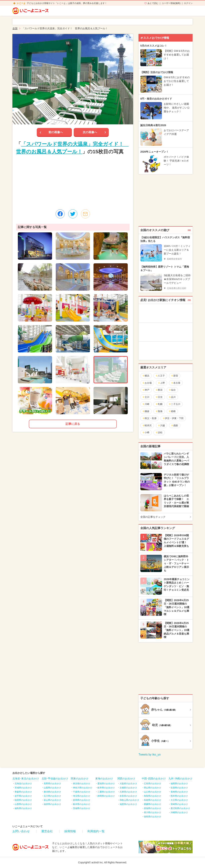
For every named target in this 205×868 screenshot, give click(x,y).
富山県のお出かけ (52, 800)
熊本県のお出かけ (179, 796)
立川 (146, 397)
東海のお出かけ (104, 779)
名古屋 (176, 383)
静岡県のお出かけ (106, 796)
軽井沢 (147, 425)
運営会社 (47, 831)
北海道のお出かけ (23, 784)
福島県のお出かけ (23, 808)
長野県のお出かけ (52, 784)
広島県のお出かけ (153, 784)
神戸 (146, 390)
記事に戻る (73, 424)
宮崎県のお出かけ (179, 804)
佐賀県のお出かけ (179, 788)
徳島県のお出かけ (153, 817)
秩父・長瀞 (149, 418)
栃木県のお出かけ (82, 804)
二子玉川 (174, 404)
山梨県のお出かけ (52, 788)
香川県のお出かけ (153, 812)
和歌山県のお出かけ (129, 800)
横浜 (146, 376)
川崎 (146, 404)
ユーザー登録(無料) (171, 3)
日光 (159, 397)
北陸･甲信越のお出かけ (55, 779)
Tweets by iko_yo (150, 755)
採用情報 (70, 831)
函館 (174, 425)
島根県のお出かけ (153, 800)
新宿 (174, 376)
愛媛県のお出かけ (153, 804)
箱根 (172, 411)
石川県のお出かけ (52, 796)
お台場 (147, 383)
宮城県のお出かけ (23, 788)
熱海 (159, 411)
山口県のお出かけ (153, 792)
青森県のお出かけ (23, 792)
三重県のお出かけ (106, 792)
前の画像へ (56, 132)
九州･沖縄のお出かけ (180, 779)
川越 (161, 425)
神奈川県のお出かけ (83, 788)
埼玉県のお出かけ (82, 796)
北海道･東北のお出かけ (26, 779)
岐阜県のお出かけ (106, 788)
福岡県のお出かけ (179, 784)
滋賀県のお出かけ (128, 804)
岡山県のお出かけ (153, 788)
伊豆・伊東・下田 (173, 418)
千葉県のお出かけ (82, 792)
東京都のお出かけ (82, 784)
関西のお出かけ (126, 779)
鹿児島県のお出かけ (180, 808)
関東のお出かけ (80, 779)
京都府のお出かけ (128, 788)
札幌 (159, 404)
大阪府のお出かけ (128, 784)
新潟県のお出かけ (52, 792)
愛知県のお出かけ (106, 784)
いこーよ (21, 3)
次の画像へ (90, 132)
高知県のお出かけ (153, 808)
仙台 (172, 390)
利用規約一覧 (96, 831)
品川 (172, 397)
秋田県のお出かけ (23, 800)
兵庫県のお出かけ (128, 792)
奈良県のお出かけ (128, 796)
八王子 (160, 376)
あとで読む (153, 3)
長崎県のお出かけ (179, 792)
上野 (161, 383)
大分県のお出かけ (179, 800)
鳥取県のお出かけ (153, 796)
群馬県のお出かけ (82, 800)
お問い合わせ (21, 831)
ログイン (188, 3)
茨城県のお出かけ (82, 808)
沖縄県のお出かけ (179, 812)
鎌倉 (146, 411)
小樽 (146, 432)
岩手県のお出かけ (23, 796)
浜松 (159, 432)
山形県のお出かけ (23, 804)
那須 (159, 390)
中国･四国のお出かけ (154, 779)
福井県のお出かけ (52, 804)
